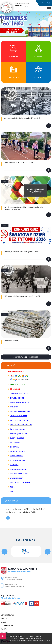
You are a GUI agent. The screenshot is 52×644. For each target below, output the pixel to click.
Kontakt (5, 633)
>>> (12, 491)
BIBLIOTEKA (14, 447)
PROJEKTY (14, 407)
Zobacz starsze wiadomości (26, 357)
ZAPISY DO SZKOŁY (17, 385)
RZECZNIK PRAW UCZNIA (19, 474)
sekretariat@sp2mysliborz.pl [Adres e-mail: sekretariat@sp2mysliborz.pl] (15, 586)
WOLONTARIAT (16, 442)
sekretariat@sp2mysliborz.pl (43, 3)
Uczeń (4, 622)
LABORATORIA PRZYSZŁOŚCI (21, 411)
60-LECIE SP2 (15, 389)
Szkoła (4, 618)
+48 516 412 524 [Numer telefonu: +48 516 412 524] (11, 584)
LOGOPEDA (14, 465)
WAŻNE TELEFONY (17, 478)
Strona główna (7, 615)
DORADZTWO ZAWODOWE (20, 483)
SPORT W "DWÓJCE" (18, 451)
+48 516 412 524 (49, 3)
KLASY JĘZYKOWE (17, 456)
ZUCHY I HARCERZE (17, 438)
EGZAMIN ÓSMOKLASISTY (20, 402)
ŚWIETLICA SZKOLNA (18, 429)
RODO (12, 487)
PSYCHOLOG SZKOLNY (18, 469)
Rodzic (4, 629)
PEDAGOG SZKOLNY (18, 460)
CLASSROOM (7, 625)
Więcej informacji (8, 518)
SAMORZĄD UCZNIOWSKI (20, 434)
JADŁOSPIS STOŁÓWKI (18, 416)
